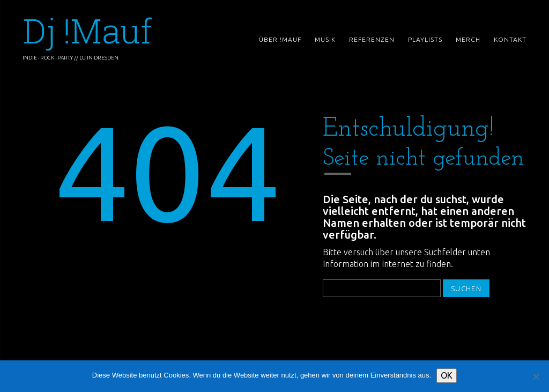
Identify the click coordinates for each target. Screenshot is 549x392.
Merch (468, 39)
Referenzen (372, 39)
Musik (325, 39)
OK (447, 375)
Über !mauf (280, 40)
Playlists (425, 39)
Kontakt (510, 40)
